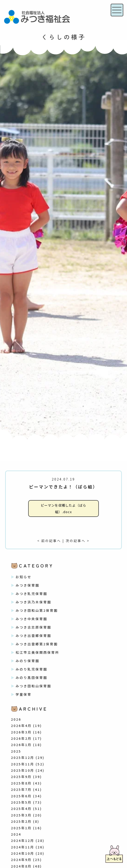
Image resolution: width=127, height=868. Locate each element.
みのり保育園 (27, 661)
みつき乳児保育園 (31, 594)
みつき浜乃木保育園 (33, 602)
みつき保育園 (27, 585)
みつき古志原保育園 (33, 627)
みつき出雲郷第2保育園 (37, 644)
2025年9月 (21, 777)
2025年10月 (23, 770)
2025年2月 (21, 821)
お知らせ (24, 577)
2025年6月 (21, 796)
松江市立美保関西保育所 (37, 652)
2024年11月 (23, 847)
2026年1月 (21, 745)
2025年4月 (21, 809)
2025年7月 (21, 789)
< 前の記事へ (49, 541)
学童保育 (24, 694)
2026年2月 (21, 738)
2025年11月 (23, 764)
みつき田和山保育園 (33, 686)
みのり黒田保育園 (31, 678)
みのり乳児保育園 (31, 669)
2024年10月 (23, 853)
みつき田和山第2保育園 (37, 610)
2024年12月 (23, 840)
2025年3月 (21, 815)
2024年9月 (21, 860)
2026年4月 (21, 726)
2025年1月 (21, 828)
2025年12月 (23, 757)
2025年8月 (21, 783)
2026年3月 (21, 732)
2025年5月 (21, 802)
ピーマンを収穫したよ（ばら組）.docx (63, 508)
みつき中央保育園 (31, 619)
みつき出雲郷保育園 (33, 636)
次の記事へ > (78, 541)
